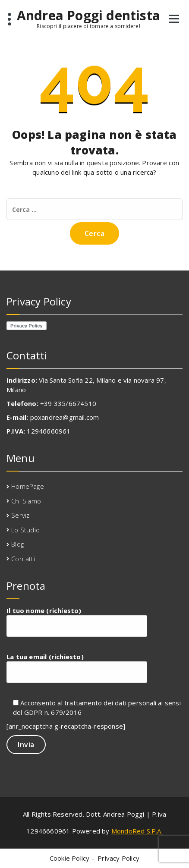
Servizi (21, 515)
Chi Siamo (26, 501)
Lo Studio (25, 530)
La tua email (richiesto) (77, 668)
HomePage (28, 486)
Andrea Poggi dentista (88, 16)
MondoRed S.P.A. (137, 831)
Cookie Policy (70, 858)
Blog (17, 544)
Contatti (23, 559)
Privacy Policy (118, 858)
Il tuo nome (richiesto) (77, 621)
